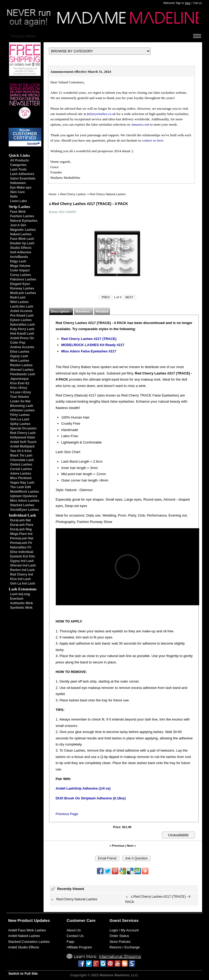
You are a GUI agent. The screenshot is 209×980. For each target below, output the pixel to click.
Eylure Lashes (21, 320)
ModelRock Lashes (25, 492)
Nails (14, 197)
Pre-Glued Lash (22, 316)
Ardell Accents (21, 311)
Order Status (119, 936)
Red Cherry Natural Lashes (108, 194)
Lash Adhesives (22, 174)
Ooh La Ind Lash (23, 583)
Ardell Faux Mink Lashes (27, 930)
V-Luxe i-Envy (21, 392)
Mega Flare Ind (21, 534)
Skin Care (17, 192)
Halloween (18, 183)
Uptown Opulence (24, 496)
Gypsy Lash (19, 356)
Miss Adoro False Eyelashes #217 (89, 351)
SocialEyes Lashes (24, 510)
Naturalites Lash (22, 325)
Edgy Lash (18, 261)
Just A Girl (18, 225)
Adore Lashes (21, 474)
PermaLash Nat (22, 538)
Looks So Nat (20, 401)
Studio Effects (21, 248)
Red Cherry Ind (22, 574)
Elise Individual (22, 552)
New (12, 920)
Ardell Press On (22, 338)
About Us (74, 930)
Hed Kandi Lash (22, 334)
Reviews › (84, 311)
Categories (18, 165)
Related (102, 311)
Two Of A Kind (21, 451)
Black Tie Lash (21, 455)
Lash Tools (18, 169)
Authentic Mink (22, 603)
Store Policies (120, 942)
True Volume (20, 397)
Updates (42, 920)
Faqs (71, 942)
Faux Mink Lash (22, 239)
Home (53, 194)
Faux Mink (18, 212)
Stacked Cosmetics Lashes (29, 942)
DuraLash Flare (22, 525)
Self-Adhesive (21, 252)
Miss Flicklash (21, 478)
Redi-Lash (18, 297)
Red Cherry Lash (23, 433)
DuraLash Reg (21, 529)
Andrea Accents (22, 347)
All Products (20, 160)
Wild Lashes (19, 302)
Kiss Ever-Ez (20, 383)
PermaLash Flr (21, 543)
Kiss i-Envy (19, 388)
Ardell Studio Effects (24, 947)
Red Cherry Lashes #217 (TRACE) (89, 339)
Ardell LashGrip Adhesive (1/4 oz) (83, 788)
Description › (61, 311)
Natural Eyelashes (24, 221)
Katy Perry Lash (22, 329)
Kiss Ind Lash (20, 579)
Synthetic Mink (21, 608)
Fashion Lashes (22, 216)
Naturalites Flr (21, 547)
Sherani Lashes (22, 370)
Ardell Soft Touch (23, 442)
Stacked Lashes (22, 505)
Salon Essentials (23, 178)
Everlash (17, 599)
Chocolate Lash (22, 460)
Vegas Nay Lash (22, 483)
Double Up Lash (22, 243)
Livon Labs (18, 201)
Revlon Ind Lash (22, 570)
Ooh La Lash (20, 419)
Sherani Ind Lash (23, 565)
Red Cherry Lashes (73, 194)
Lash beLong (20, 594)
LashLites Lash (22, 306)
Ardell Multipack (22, 446)
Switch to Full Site (23, 973)
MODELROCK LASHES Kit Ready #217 (93, 345)
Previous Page (67, 814)
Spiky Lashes (20, 424)
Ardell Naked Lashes (24, 936)
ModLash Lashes (23, 293)
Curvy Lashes (21, 275)
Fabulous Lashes (23, 279)
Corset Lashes (21, 469)
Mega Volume (20, 266)
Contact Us (75, 936)
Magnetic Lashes (23, 230)
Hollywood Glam (23, 437)
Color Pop (18, 343)
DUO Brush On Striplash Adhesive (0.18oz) (91, 798)
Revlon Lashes (21, 365)
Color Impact (20, 270)
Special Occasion (23, 428)
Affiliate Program (79, 947)
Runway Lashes (22, 288)
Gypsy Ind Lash (22, 561)
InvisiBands (19, 257)
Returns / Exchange (125, 947)
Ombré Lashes (21, 465)
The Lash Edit (21, 487)
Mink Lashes (20, 361)
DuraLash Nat (20, 520)
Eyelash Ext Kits (22, 556)
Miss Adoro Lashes (25, 501)
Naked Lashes (21, 234)
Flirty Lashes (20, 415)
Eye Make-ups (21, 188)
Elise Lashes (20, 352)
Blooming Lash (22, 406)
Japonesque (19, 379)
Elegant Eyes (20, 284)
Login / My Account (124, 930)
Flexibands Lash (23, 374)
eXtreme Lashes (22, 410)
